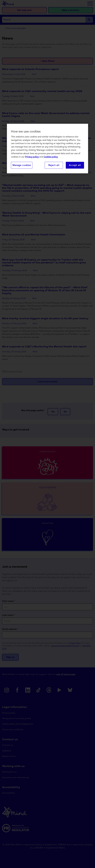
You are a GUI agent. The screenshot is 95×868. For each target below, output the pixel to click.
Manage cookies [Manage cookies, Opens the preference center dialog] (22, 165)
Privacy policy (32, 157)
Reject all (54, 165)
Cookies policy (51, 157)
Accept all (75, 165)
